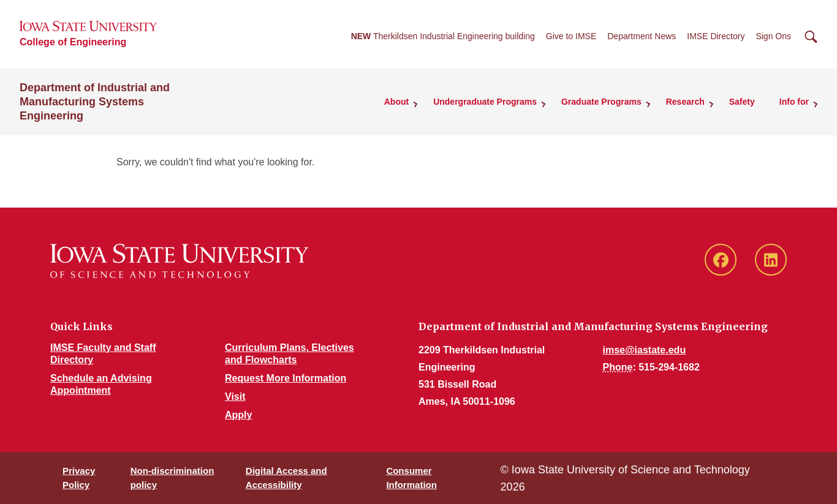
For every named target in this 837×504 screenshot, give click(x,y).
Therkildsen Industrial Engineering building (443, 36)
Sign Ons (773, 36)
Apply (238, 415)
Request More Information (286, 378)
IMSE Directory (716, 36)
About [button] (396, 102)
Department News (642, 36)
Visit (235, 397)
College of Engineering (73, 42)
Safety (742, 102)
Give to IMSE (571, 36)
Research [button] (685, 102)
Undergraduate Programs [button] (485, 102)
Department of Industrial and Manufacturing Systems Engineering (95, 102)
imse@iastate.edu (645, 350)
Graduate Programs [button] (601, 102)
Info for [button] (794, 102)
